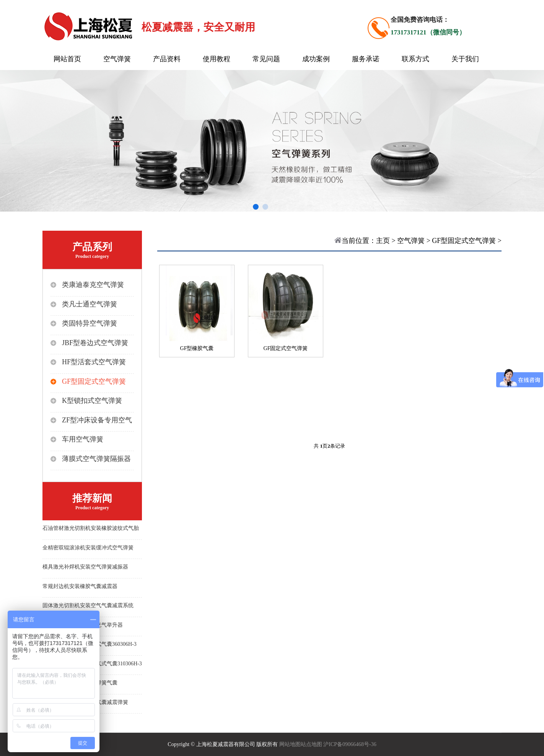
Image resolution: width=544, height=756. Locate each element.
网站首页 (67, 59)
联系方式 (415, 59)
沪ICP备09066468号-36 (350, 744)
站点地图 (311, 744)
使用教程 (217, 59)
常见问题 (266, 59)
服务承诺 (366, 59)
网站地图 (290, 744)
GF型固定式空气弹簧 (464, 241)
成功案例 (316, 59)
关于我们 (465, 59)
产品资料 (167, 59)
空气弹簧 (117, 59)
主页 (383, 241)
